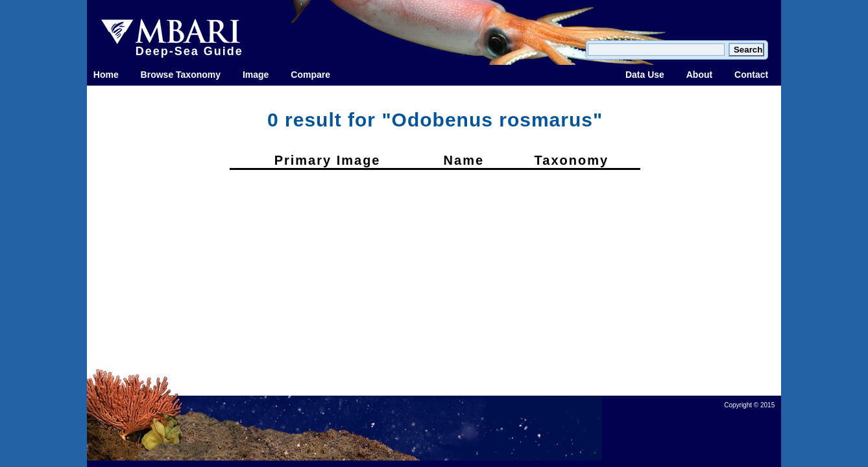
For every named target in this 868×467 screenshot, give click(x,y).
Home (106, 75)
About (699, 75)
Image (256, 75)
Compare (310, 75)
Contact (751, 75)
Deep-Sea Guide (189, 51)
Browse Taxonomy (181, 75)
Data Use (645, 75)
